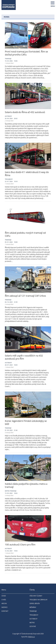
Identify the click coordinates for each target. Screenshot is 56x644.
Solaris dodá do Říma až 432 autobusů (25, 112)
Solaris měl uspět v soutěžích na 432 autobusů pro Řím (24, 357)
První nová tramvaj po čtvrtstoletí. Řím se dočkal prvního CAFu (26, 53)
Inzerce (4, 607)
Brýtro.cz (32, 637)
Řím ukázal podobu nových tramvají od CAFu (25, 234)
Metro (7, 491)
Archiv (4, 603)
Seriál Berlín (35, 603)
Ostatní (33, 626)
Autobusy (8, 116)
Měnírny (33, 607)
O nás (4, 600)
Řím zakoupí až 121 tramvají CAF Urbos (25, 296)
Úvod (4, 596)
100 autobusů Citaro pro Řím (20, 545)
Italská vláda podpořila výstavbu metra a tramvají (26, 485)
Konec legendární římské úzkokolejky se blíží (26, 422)
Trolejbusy (9, 179)
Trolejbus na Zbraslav (38, 600)
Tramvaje (8, 59)
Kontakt (5, 611)
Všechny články (36, 596)
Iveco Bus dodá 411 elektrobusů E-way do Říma (27, 174)
